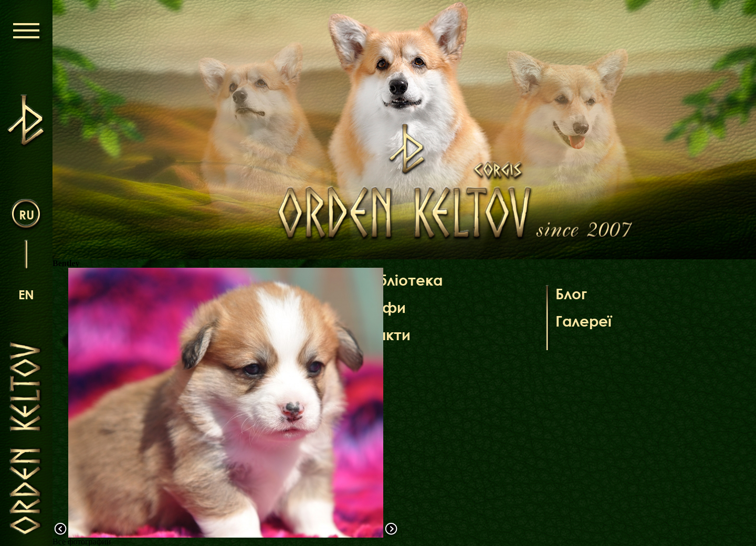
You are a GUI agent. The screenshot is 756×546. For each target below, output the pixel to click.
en (26, 294)
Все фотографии (82, 542)
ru (27, 214)
